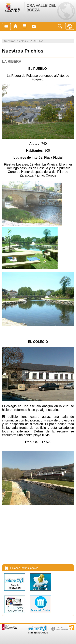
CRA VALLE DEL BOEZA (41, 8)
